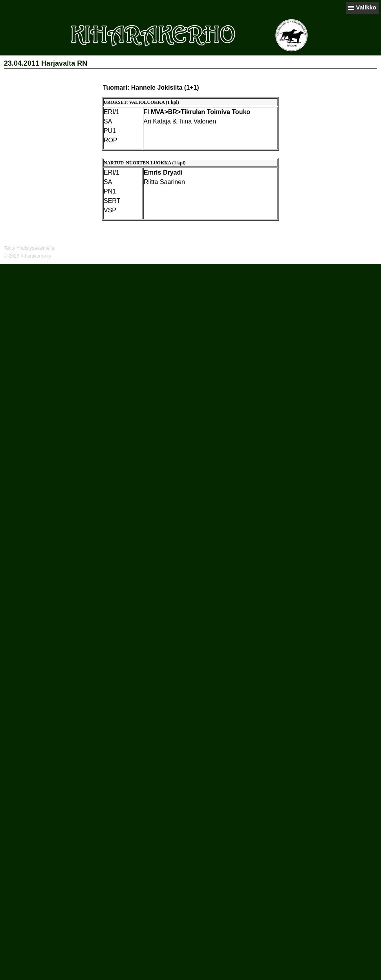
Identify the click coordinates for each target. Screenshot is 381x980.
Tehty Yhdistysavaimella (29, 248)
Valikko (366, 7)
